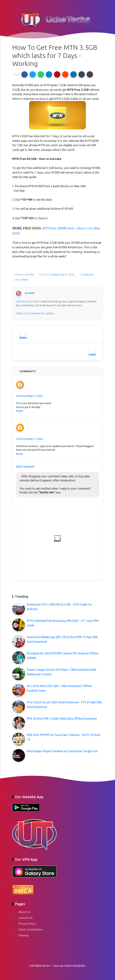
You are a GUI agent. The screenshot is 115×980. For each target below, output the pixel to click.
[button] (24, 74)
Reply (19, 411)
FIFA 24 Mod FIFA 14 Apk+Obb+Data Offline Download (62, 719)
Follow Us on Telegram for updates (35, 313)
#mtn (25, 280)
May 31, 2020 (35, 396)
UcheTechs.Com (25, 301)
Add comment (25, 467)
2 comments (87, 275)
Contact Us (25, 918)
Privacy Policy (27, 924)
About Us (24, 912)
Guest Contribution (31, 929)
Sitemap (24, 935)
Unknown (22, 396)
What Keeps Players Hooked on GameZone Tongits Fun (62, 751)
